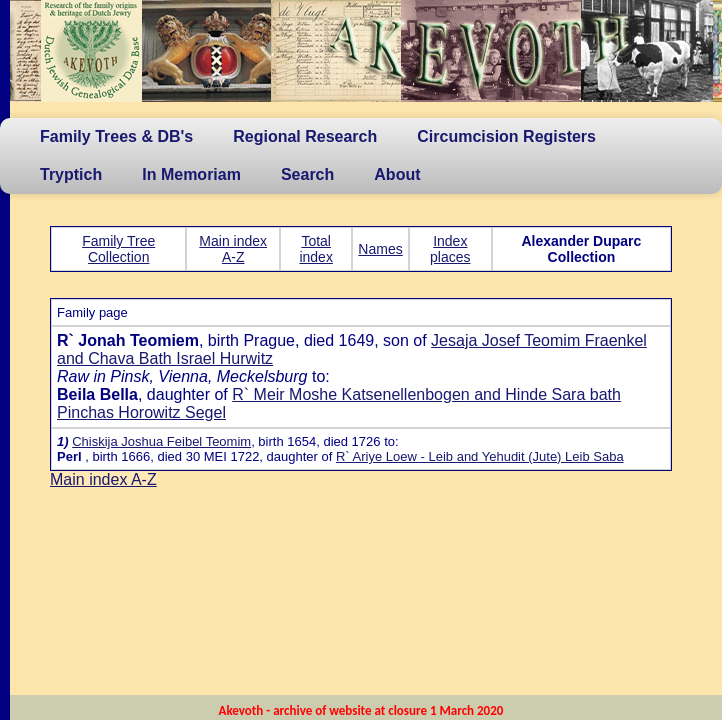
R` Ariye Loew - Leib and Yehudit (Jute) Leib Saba (480, 456)
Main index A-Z (233, 249)
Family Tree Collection (118, 249)
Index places (450, 249)
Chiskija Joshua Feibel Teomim (161, 441)
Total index (315, 249)
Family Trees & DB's (116, 136)
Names (380, 249)
